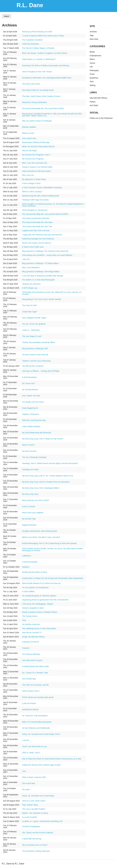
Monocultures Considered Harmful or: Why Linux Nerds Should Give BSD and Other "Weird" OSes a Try (52, 115)
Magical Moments (29, 525)
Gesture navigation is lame (33, 608)
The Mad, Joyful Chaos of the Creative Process (41, 96)
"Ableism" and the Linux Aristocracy (36, 361)
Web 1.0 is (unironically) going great (37, 722)
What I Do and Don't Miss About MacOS (38, 147)
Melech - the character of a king (35, 813)
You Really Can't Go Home (33, 402)
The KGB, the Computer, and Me (35, 685)
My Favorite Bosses (30, 390)
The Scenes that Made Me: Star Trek (37, 226)
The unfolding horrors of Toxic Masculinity (39, 629)
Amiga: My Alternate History (33, 637)
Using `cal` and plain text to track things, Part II (41, 734)
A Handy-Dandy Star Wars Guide (35, 666)
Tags (92, 35)
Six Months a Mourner (31, 624)
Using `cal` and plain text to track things (38, 796)
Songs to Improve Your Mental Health (37, 167)
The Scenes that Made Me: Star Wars (37, 222)
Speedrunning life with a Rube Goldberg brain (41, 196)
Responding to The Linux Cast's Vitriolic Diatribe (42, 299)
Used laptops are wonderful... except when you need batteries (47, 255)
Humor (93, 63)
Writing (93, 85)
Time (24, 620)
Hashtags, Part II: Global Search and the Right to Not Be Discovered (50, 463)
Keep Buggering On (30, 408)
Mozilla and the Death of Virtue (34, 572)
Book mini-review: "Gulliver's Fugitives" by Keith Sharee (45, 53)
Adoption (26, 567)
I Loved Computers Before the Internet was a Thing (43, 36)
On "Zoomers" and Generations (35, 716)
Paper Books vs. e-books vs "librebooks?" (39, 59)
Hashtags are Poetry (30, 469)
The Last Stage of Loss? (32, 336)
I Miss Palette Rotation (31, 427)
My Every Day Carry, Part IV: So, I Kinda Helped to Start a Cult (47, 476)
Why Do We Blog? (29, 151)
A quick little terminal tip (32, 839)
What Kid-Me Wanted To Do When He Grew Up (41, 583)
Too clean (26, 789)
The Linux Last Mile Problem (34, 809)
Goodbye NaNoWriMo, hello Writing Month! (40, 531)
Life (91, 67)
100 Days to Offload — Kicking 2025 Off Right (41, 371)
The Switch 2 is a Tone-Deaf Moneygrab (38, 280)
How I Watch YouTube (31, 396)
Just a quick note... (30, 138)
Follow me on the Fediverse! (101, 118)
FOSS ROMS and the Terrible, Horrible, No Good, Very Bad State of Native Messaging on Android (52, 550)
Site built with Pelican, (99, 98)
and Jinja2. (94, 105)
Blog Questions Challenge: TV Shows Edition (40, 263)
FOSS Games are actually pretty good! (38, 697)
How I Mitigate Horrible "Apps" (34, 318)
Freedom (26, 648)
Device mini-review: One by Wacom (36, 243)
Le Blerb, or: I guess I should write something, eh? (42, 821)
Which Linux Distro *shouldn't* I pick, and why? (41, 537)
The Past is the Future (31, 84)
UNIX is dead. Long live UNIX (34, 777)
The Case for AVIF (29, 305)
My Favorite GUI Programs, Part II (36, 155)
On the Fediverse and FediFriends (36, 728)
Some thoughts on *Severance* (35, 210)
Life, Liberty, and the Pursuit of (37, 833)
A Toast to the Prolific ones (33, 247)
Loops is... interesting (31, 330)
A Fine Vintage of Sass (31, 183)
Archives (93, 32)
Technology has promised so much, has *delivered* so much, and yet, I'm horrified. (52, 293)
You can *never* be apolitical (34, 324)
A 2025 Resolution (29, 377)
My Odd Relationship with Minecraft (36, 433)
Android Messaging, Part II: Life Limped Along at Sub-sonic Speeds (49, 543)
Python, (93, 102)
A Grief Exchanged (30, 562)
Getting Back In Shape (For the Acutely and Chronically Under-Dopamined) (52, 578)
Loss (24, 771)
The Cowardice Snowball (32, 40)
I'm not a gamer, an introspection (35, 587)
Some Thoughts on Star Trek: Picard (37, 72)
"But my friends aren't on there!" (35, 845)
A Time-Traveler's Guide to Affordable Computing (42, 188)
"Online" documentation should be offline (38, 342)
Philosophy (94, 70)
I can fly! (25, 740)
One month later (29, 783)
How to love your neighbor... (33, 513)
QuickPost (94, 78)
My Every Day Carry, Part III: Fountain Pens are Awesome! (46, 482)
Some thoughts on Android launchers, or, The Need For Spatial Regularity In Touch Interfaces (53, 205)
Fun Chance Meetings (31, 654)
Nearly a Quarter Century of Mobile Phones (40, 612)
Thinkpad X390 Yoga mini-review (35, 200)
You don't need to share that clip (35, 355)
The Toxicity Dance (30, 616)
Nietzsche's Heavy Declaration (34, 102)
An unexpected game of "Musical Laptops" (39, 596)
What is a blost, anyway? (32, 192)
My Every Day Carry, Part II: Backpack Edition (41, 488)
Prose (92, 74)
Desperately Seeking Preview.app (36, 142)
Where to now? (28, 133)
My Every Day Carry (30, 494)
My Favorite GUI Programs (33, 159)
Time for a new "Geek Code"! (34, 801)
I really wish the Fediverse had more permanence (42, 235)
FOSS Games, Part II (31, 691)
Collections (26, 556)
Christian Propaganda (31, 826)
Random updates (29, 127)
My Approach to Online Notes (34, 179)
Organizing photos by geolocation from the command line (45, 600)
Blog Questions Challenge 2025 (35, 349)
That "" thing (30, 805)
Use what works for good (32, 660)
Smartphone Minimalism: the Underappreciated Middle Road (47, 78)
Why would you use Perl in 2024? (36, 500)
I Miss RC (26, 259)
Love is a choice (29, 506)
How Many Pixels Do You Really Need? (38, 90)
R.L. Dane (30, 5)
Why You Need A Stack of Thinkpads (37, 121)
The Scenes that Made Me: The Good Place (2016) (43, 108)
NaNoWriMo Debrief (30, 710)
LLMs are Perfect (29, 703)
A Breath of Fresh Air (30, 642)
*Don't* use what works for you (34, 746)
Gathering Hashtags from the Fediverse (38, 239)
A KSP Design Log (30, 288)
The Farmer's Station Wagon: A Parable (38, 48)
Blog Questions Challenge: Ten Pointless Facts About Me (45, 251)
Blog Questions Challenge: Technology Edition (41, 272)
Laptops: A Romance (30, 414)
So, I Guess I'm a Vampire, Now (35, 673)
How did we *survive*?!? (32, 633)
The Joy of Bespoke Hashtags (34, 457)
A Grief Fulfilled (28, 592)
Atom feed (94, 39)
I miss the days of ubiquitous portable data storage (42, 276)
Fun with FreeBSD (29, 817)
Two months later (29, 679)
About (7, 16)
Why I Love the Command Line (35, 163)
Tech (92, 82)
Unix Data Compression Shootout (36, 218)
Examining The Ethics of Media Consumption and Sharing (45, 66)
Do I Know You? (29, 383)
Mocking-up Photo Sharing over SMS (37, 32)
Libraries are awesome (31, 284)
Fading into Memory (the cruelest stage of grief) (41, 765)
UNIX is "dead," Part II (31, 753)
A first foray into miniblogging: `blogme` (38, 604)
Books (92, 52)
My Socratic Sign (29, 519)
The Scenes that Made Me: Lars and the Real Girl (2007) (45, 214)
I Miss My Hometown (30, 44)
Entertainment (95, 56)
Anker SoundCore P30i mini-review (36, 171)
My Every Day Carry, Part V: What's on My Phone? (43, 439)
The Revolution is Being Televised (36, 851)
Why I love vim (28, 175)
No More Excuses (29, 451)
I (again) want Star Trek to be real (36, 231)
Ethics (92, 59)
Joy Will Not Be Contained (33, 366)
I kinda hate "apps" (30, 312)
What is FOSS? (28, 445)
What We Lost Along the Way (34, 420)
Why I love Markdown (31, 267)
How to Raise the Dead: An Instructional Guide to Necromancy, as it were (52, 759)
